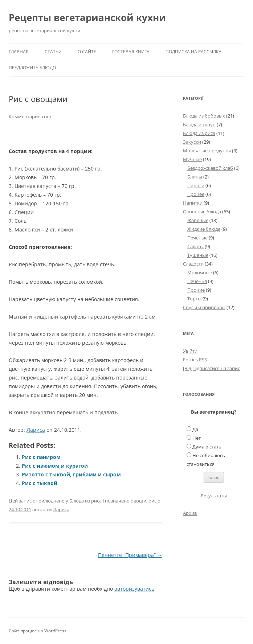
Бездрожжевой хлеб (210, 168)
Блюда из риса (85, 501)
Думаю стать (207, 447)
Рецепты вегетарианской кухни (87, 17)
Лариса (36, 430)
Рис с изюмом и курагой (55, 466)
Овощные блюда (202, 212)
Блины (195, 177)
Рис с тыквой (40, 483)
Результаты (214, 496)
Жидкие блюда (204, 229)
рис (152, 501)
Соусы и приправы (204, 307)
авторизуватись (134, 589)
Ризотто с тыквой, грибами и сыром (71, 474)
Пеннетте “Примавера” (130, 555)
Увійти (190, 351)
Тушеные (198, 255)
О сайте (87, 52)
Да (195, 429)
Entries (195, 360)
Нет (197, 438)
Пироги (196, 185)
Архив (190, 513)
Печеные (197, 238)
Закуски (192, 142)
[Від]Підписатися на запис (211, 368)
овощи (138, 501)
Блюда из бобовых (204, 116)
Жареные (198, 220)
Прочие (196, 290)
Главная (19, 52)
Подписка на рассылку (193, 52)
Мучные (192, 159)
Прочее (196, 194)
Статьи (53, 52)
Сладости (193, 264)
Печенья (197, 281)
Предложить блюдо (32, 68)
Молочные (200, 272)
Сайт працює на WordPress (38, 631)
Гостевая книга (131, 52)
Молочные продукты (207, 151)
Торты (194, 299)
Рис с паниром (41, 457)
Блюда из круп (199, 124)
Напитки (193, 203)
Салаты (195, 246)
